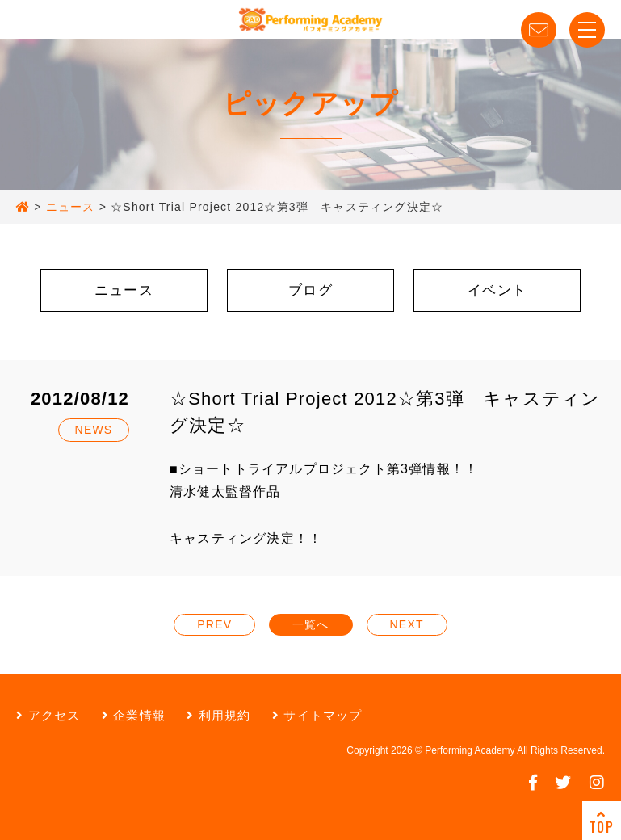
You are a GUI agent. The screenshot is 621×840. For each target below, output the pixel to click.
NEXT (407, 624)
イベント (497, 290)
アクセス (48, 715)
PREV (214, 624)
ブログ (310, 290)
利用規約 (218, 715)
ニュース (124, 290)
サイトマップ (317, 715)
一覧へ (311, 624)
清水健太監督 (211, 491)
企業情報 (134, 715)
